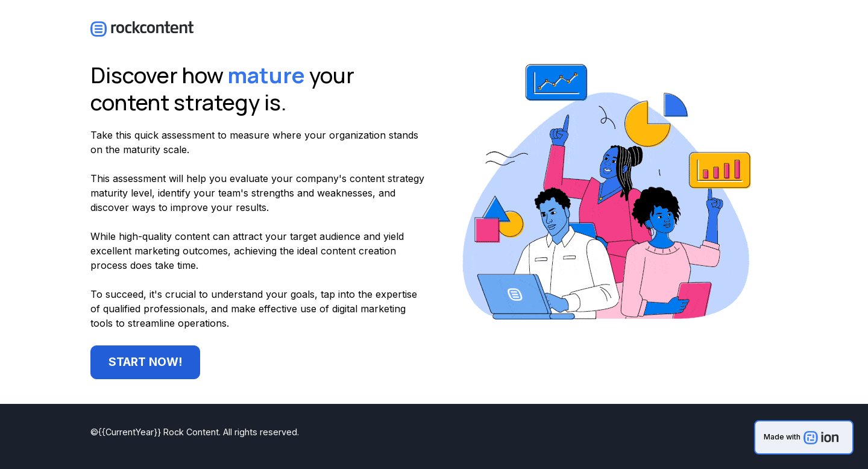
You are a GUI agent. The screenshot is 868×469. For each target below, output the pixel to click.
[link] (804, 437)
